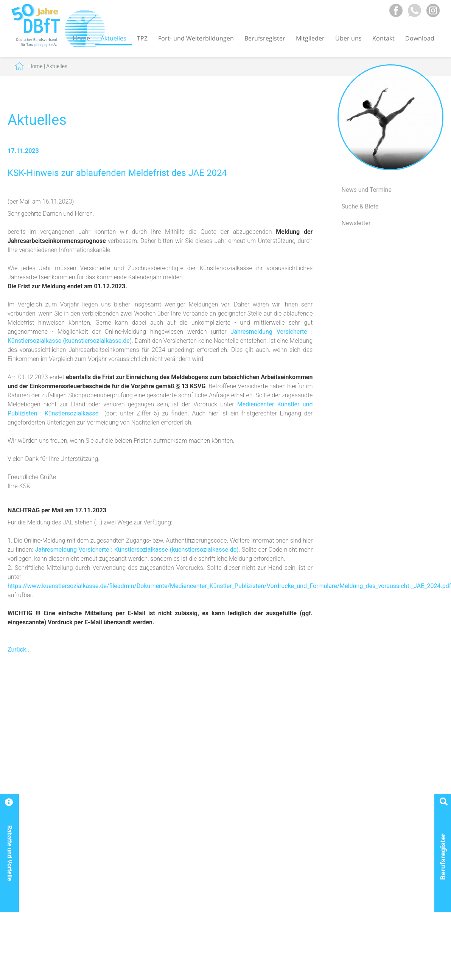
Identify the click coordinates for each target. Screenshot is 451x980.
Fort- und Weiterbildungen (196, 38)
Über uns (348, 38)
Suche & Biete (360, 206)
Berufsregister (265, 38)
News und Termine (366, 190)
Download (420, 38)
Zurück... (19, 649)
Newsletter (356, 223)
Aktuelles (114, 38)
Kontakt (383, 38)
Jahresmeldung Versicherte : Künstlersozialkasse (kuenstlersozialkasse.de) (137, 550)
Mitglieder (310, 38)
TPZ (142, 38)
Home (35, 66)
